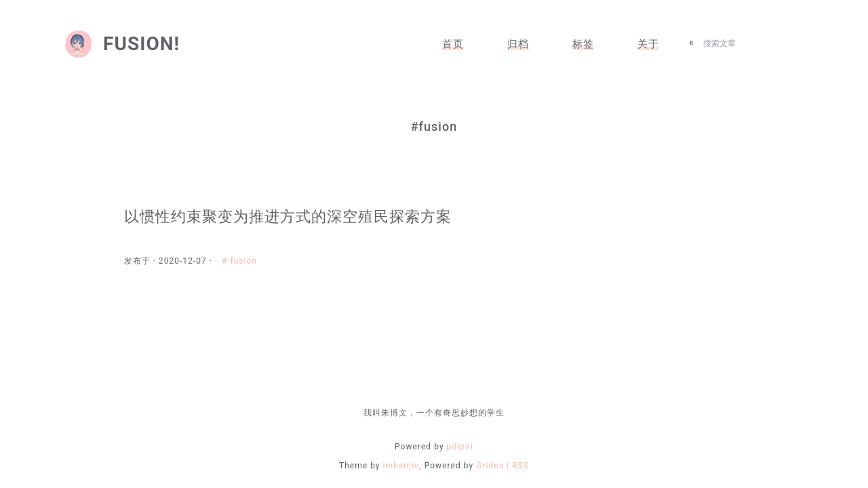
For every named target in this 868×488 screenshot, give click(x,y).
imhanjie (401, 466)
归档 (518, 44)
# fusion (250, 261)
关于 (648, 44)
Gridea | (494, 466)
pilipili (460, 447)
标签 (583, 44)
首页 (453, 44)
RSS (520, 466)
